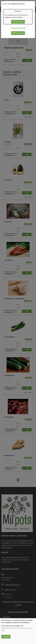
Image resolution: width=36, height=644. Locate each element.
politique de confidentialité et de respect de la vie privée (16, 629)
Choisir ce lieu (18, 22)
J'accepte (6, 637)
